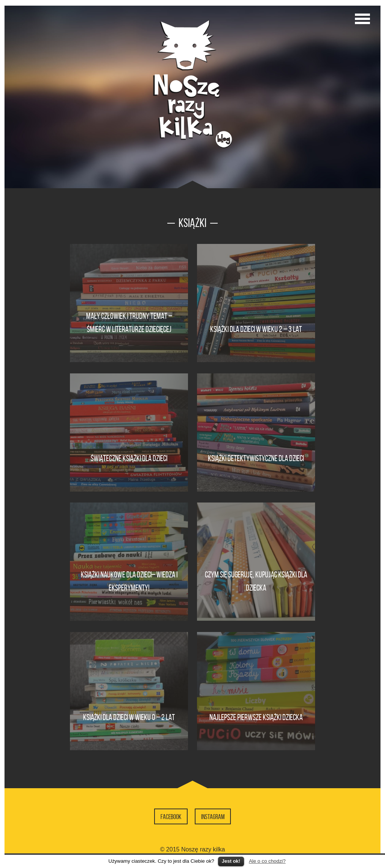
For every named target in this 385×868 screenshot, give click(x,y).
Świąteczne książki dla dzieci (129, 458)
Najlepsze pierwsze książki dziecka (256, 717)
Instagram (213, 817)
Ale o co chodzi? (267, 861)
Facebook (171, 817)
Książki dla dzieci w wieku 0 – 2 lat (129, 717)
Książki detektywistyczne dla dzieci (256, 458)
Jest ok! (231, 861)
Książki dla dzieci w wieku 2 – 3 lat (256, 329)
